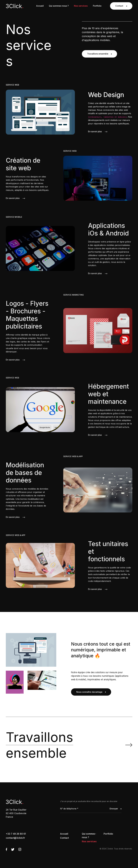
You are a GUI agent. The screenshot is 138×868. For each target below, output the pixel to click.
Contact (121, 6)
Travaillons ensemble (99, 54)
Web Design (106, 95)
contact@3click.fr (15, 838)
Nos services (89, 841)
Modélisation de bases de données (25, 473)
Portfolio (108, 834)
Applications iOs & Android (108, 229)
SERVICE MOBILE (14, 217)
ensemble (39, 745)
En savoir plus (98, 131)
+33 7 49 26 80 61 (16, 834)
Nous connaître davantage (91, 692)
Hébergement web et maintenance (108, 394)
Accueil (64, 834)
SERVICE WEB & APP (73, 456)
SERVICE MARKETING (74, 295)
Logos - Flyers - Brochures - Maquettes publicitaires (27, 315)
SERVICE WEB (12, 85)
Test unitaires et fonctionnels (108, 551)
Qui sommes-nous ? (89, 836)
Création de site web (23, 164)
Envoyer (116, 809)
